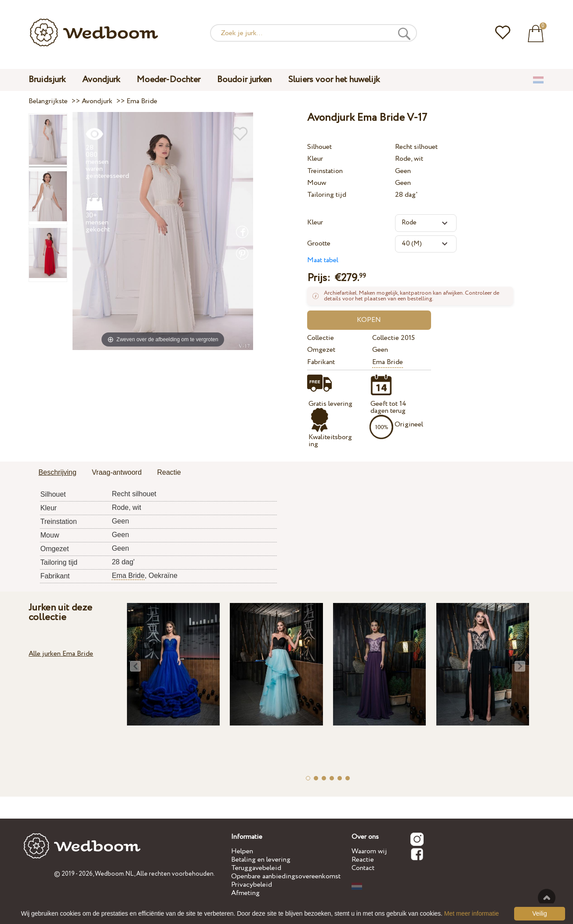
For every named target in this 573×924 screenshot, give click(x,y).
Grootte (319, 244)
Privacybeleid (252, 885)
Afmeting (245, 893)
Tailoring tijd (327, 195)
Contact (363, 868)
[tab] (58, 473)
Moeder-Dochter (169, 80)
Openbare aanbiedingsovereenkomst (286, 876)
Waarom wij (369, 851)
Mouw (317, 183)
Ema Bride (388, 362)
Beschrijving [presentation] (58, 472)
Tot (547, 898)
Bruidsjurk (47, 80)
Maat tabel (323, 260)
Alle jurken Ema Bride (61, 654)
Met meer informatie (471, 913)
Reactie (363, 860)
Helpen (242, 851)
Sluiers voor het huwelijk (334, 80)
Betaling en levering (261, 860)
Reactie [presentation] (169, 472)
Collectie (321, 338)
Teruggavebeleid (256, 868)
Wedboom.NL (114, 874)
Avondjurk (101, 80)
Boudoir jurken (244, 80)
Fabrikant (321, 362)
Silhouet (319, 147)
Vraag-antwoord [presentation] (117, 472)
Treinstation (325, 171)
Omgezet (321, 350)
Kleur (315, 159)
